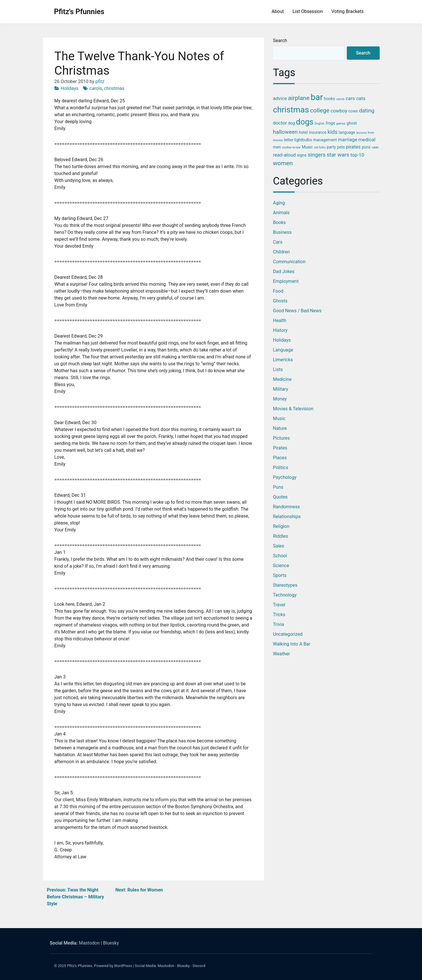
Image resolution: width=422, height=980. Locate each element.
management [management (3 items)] (325, 140)
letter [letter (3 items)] (289, 140)
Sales (279, 546)
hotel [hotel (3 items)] (303, 132)
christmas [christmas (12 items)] (291, 110)
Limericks (283, 360)
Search (280, 41)
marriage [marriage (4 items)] (348, 140)
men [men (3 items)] (277, 147)
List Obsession (307, 11)
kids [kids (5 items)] (333, 132)
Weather (282, 654)
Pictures (281, 438)
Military (281, 389)
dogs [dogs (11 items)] (305, 122)
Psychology (285, 477)
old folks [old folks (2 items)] (320, 147)
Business (282, 232)
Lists (278, 369)
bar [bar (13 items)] (317, 97)
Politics (281, 468)
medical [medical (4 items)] (367, 140)
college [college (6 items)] (320, 110)
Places (280, 458)
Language (283, 350)
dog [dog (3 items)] (292, 123)
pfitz (100, 81)
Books (280, 222)
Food (278, 291)
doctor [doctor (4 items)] (280, 123)
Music (279, 418)
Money (280, 399)
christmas (114, 88)
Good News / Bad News (297, 311)
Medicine (282, 379)
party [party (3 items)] (331, 147)
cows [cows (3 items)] (353, 111)
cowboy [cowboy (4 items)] (339, 111)
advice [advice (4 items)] (280, 98)
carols (96, 88)
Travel (279, 605)
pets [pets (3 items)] (341, 147)
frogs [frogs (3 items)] (331, 123)
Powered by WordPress (113, 966)
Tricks (279, 615)
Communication (289, 262)
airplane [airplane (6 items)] (299, 98)
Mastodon (89, 943)
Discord (199, 966)
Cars (278, 242)
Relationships (287, 517)
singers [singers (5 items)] (317, 155)
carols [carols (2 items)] (340, 99)
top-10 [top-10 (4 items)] (357, 155)
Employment (286, 281)
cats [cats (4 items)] (361, 98)
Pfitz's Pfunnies (79, 12)
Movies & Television (293, 409)
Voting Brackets (348, 11)
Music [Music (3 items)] (307, 147)
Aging (279, 203)
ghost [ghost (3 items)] (352, 123)
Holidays (70, 88)
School (280, 556)
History (280, 330)
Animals (281, 213)
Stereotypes (285, 585)
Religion (281, 526)
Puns (278, 487)
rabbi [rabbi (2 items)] (375, 147)
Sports (280, 575)
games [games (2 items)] (341, 124)
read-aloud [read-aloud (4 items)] (284, 155)
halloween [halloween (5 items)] (285, 132)
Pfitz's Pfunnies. (80, 966)
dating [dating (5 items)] (367, 111)
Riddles (281, 536)
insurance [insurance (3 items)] (318, 132)
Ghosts (280, 301)
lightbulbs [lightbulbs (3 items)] (303, 140)
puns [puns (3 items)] (366, 147)
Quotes (280, 497)
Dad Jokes (284, 271)
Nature (280, 428)
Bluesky (111, 943)
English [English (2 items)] (319, 124)
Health (280, 320)
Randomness (286, 507)
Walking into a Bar (292, 644)
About (278, 11)
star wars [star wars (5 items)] (338, 155)
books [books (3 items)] (330, 99)
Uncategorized (288, 634)
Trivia (279, 624)
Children (282, 252)
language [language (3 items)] (347, 132)
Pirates (280, 448)
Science (281, 566)
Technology (285, 595)
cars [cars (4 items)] (350, 98)
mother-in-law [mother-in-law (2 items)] (291, 147)
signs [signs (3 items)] (302, 155)
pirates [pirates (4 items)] (353, 147)
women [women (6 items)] (283, 163)
